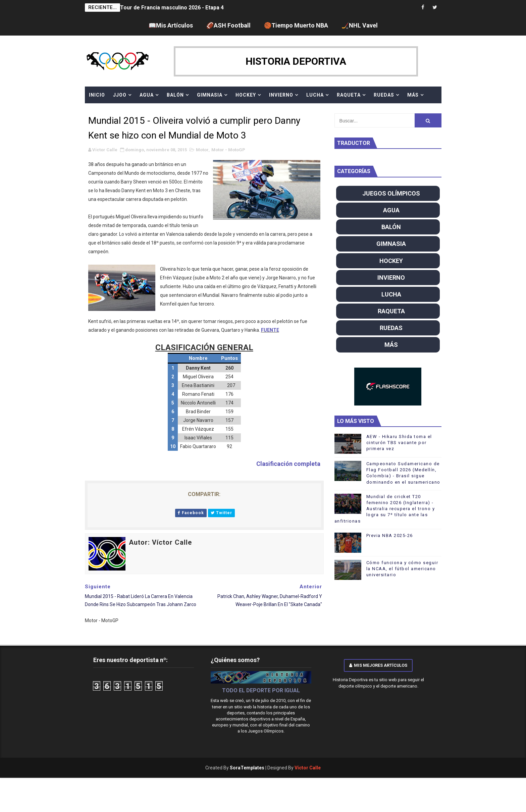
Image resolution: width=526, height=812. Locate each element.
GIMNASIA (210, 95)
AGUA (147, 95)
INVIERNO (281, 95)
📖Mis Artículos (171, 25)
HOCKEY (246, 95)
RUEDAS (384, 95)
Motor (202, 150)
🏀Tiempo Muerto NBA (296, 25)
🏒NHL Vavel (360, 25)
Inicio (97, 95)
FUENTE (270, 330)
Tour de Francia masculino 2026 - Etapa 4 (172, 8)
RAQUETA (349, 95)
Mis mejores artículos (378, 665)
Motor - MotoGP (228, 150)
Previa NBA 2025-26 (390, 535)
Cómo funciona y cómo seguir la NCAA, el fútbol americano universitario (402, 569)
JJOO (120, 95)
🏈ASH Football (228, 25)
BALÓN (175, 95)
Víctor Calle (308, 768)
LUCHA (315, 95)
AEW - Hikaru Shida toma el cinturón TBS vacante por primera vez (399, 443)
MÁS (413, 95)
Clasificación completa (288, 464)
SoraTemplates (247, 768)
